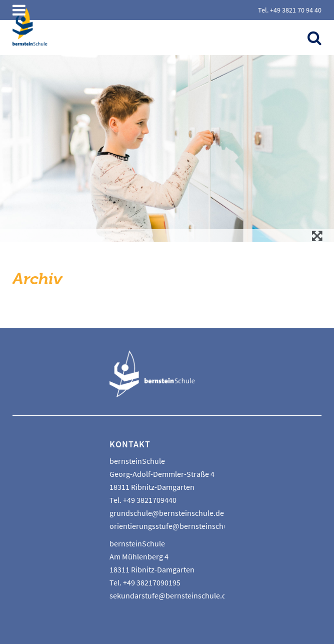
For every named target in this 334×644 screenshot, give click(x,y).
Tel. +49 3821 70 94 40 (290, 10)
